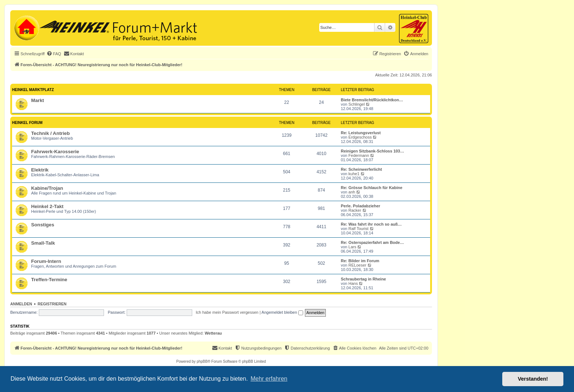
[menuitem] (54, 54)
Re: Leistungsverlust (361, 133)
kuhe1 (354, 174)
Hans (353, 283)
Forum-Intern (46, 261)
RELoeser (357, 265)
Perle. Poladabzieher (361, 206)
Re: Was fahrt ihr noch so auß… (371, 224)
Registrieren (52, 304)
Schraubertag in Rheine (363, 279)
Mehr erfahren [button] (269, 379)
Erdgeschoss (360, 137)
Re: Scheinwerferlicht (361, 169)
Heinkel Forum (27, 123)
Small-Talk (43, 243)
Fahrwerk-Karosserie (55, 152)
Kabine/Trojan (47, 188)
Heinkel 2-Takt (47, 206)
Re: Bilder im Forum (360, 261)
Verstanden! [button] (533, 379)
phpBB (202, 361)
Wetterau (213, 333)
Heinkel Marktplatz (33, 90)
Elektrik (40, 170)
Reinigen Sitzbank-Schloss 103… (372, 151)
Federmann (359, 155)
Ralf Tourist (359, 229)
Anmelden (21, 304)
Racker (355, 210)
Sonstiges (43, 225)
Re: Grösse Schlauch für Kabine (372, 188)
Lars (352, 247)
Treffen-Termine (49, 280)
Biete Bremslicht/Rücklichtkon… (372, 100)
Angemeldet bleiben (282, 312)
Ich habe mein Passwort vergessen (227, 312)
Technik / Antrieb (51, 133)
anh (352, 192)
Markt (38, 100)
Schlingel (357, 104)
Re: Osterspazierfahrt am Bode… (372, 242)
